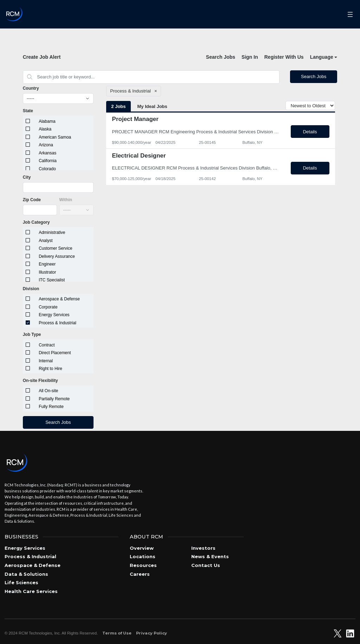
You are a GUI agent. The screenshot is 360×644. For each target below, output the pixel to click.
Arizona (46, 145)
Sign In (250, 57)
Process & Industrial (57, 323)
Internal (46, 361)
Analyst (46, 241)
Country (31, 88)
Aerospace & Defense (59, 299)
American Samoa (55, 137)
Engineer (47, 264)
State (28, 111)
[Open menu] (350, 14)
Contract (47, 345)
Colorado (47, 169)
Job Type (32, 334)
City (27, 177)
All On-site (48, 391)
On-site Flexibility (40, 381)
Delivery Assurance (57, 256)
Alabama (47, 121)
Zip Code (32, 200)
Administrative (52, 232)
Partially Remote (54, 399)
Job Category (36, 222)
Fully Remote (51, 407)
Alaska (45, 129)
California (48, 161)
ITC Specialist (52, 280)
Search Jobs (221, 57)
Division (31, 289)
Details (310, 132)
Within (66, 200)
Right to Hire (50, 369)
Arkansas (47, 153)
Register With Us (284, 57)
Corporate (48, 307)
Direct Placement (55, 353)
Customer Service (55, 248)
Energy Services (54, 315)
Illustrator (47, 272)
